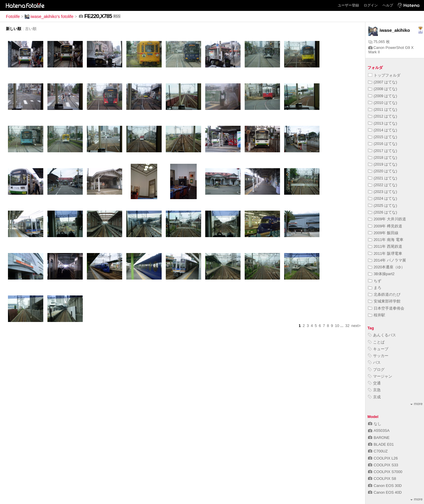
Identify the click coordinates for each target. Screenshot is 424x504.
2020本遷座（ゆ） (386, 267)
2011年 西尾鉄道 (385, 246)
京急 (374, 390)
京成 (374, 397)
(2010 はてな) (383, 103)
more (416, 404)
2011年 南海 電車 (386, 240)
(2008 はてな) (383, 89)
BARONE (379, 438)
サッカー (378, 356)
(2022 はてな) (383, 185)
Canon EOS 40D (385, 492)
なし (375, 424)
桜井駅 (377, 315)
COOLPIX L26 (383, 458)
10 (337, 326)
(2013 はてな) (383, 123)
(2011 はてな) (383, 109)
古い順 (31, 29)
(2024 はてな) (383, 198)
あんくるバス (382, 335)
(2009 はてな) (383, 96)
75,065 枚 (379, 42)
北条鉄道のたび (384, 294)
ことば (376, 342)
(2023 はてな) (383, 192)
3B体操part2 (381, 274)
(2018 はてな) (383, 157)
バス (374, 362)
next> (356, 326)
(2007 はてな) (383, 82)
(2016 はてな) (383, 144)
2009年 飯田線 (383, 233)
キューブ (378, 349)
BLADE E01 (381, 444)
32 (347, 326)
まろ (375, 288)
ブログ (376, 370)
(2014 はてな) (383, 130)
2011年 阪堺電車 (385, 253)
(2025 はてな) (383, 205)
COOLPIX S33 (383, 465)
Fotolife (13, 16)
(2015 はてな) (383, 137)
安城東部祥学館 (384, 301)
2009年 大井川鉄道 (387, 219)
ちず (375, 281)
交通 (374, 383)
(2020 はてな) (383, 171)
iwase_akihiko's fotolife (49, 16)
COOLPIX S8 (382, 479)
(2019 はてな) (383, 164)
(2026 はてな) (383, 212)
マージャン (380, 376)
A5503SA (379, 431)
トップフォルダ (384, 75)
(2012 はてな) (383, 116)
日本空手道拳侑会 (386, 308)
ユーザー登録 (348, 5)
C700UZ (378, 451)
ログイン (371, 5)
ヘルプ (388, 5)
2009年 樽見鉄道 (385, 226)
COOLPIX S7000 (385, 472)
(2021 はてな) (383, 178)
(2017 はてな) (383, 151)
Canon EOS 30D (385, 486)
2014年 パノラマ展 (387, 260)
